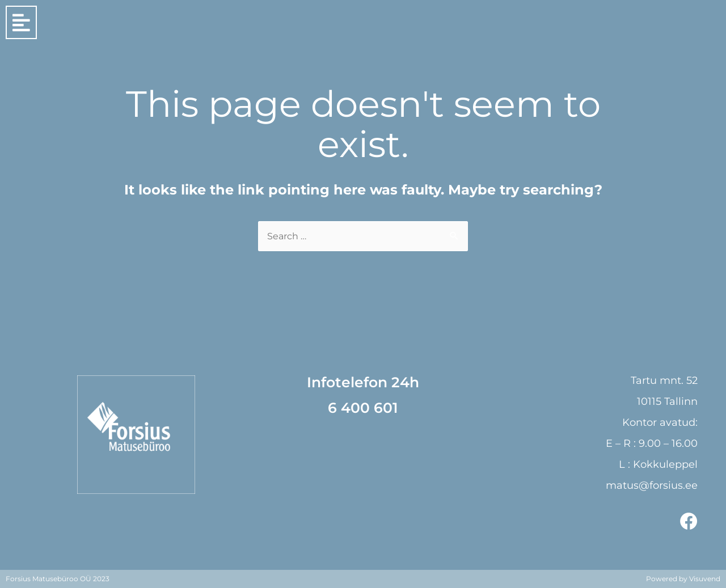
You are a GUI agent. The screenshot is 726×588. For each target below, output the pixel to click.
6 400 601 (363, 408)
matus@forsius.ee (652, 485)
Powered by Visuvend (683, 579)
